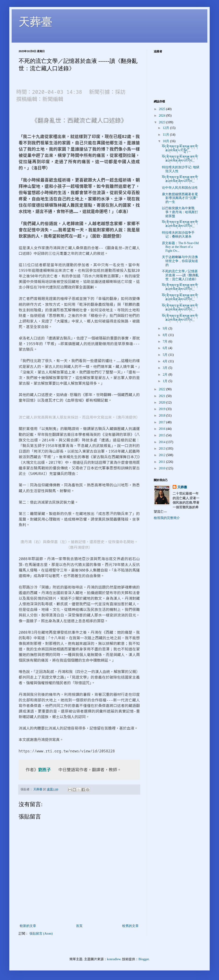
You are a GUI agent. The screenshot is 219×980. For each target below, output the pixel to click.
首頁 (79, 926)
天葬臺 (35, 22)
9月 (166, 328)
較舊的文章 (130, 926)
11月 (166, 135)
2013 (163, 449)
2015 (163, 435)
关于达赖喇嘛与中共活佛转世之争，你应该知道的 (180, 261)
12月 (166, 128)
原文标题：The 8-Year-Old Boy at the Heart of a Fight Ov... (180, 247)
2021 (163, 396)
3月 (166, 368)
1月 (166, 381)
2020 (163, 402)
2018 (163, 416)
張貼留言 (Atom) (41, 934)
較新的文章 (28, 926)
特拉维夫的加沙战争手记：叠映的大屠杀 (178, 235)
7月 (166, 342)
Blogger (144, 959)
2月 (166, 375)
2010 (163, 468)
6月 (166, 348)
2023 (163, 122)
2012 (163, 455)
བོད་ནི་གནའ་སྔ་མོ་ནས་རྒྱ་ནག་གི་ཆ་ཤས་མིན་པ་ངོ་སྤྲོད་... (180, 149)
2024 (163, 116)
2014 (163, 442)
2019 (163, 409)
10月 (166, 141)
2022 (163, 389)
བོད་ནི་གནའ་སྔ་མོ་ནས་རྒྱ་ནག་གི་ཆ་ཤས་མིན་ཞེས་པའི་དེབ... (180, 159)
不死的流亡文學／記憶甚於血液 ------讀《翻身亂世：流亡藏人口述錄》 (180, 275)
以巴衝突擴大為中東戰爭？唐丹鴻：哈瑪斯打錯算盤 (180, 212)
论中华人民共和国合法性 (180, 188)
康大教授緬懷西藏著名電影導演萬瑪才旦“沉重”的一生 (180, 198)
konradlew (114, 959)
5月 (166, 355)
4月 (166, 361)
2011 (163, 462)
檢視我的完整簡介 (167, 518)
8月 (166, 335)
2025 (163, 109)
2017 (163, 422)
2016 (163, 429)
